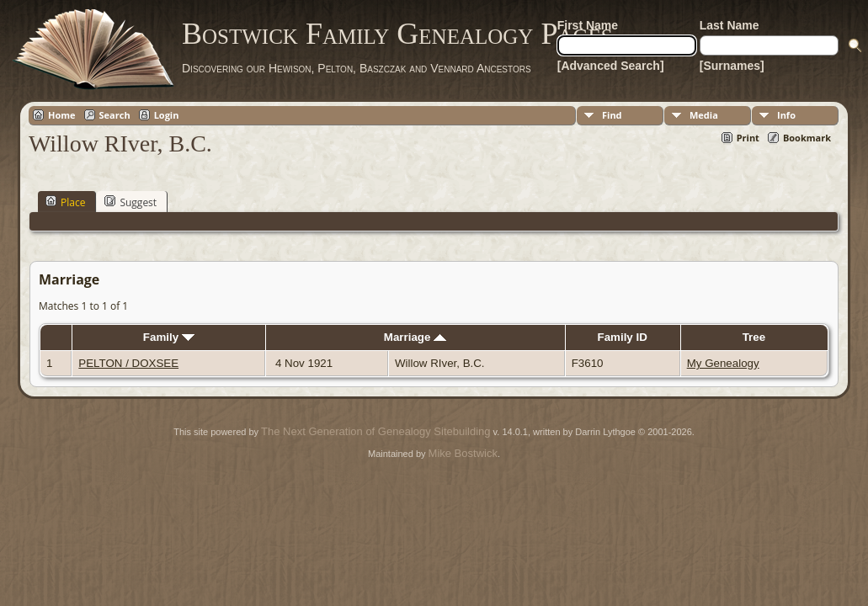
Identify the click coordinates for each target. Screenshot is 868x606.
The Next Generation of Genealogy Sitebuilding (375, 431)
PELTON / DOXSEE (128, 363)
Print (748, 138)
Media (704, 115)
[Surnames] (732, 66)
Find (612, 115)
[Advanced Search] (611, 66)
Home (62, 115)
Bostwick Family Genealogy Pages (397, 34)
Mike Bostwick (463, 453)
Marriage (415, 337)
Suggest (130, 202)
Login (167, 115)
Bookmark (807, 138)
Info (786, 115)
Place (65, 202)
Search (115, 115)
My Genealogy (723, 363)
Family (169, 337)
